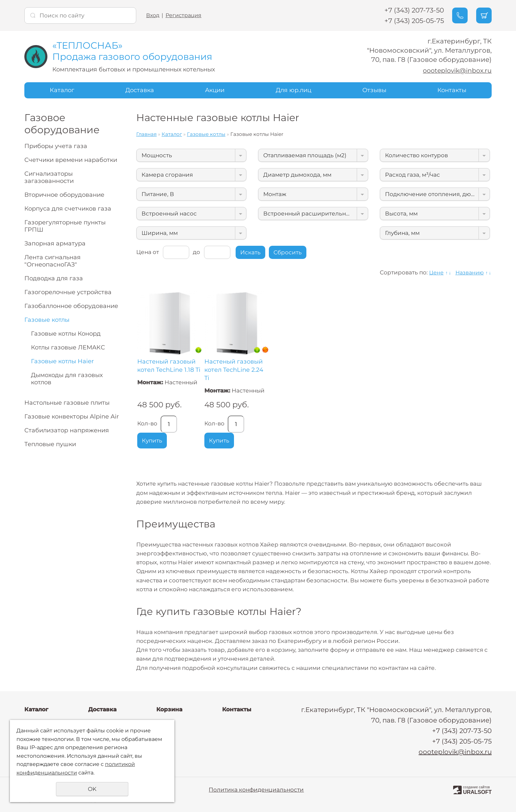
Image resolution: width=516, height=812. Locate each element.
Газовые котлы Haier (62, 361)
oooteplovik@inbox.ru (455, 70)
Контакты (452, 90)
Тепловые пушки (50, 444)
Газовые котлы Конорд (66, 334)
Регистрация (183, 15)
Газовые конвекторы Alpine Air (72, 417)
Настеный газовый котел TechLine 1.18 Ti (169, 365)
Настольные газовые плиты (67, 403)
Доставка (140, 90)
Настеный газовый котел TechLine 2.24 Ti (234, 369)
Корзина (169, 709)
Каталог (62, 90)
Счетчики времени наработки (71, 160)
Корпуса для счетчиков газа (68, 209)
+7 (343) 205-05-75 (409, 21)
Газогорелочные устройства (68, 292)
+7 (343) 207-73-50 (409, 10)
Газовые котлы (47, 320)
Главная (146, 134)
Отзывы (374, 90)
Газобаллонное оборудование (71, 306)
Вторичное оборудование (64, 195)
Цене (434, 272)
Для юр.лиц (294, 90)
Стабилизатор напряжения (67, 430)
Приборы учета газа (56, 146)
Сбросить (288, 252)
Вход (153, 15)
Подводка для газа (54, 278)
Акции (215, 90)
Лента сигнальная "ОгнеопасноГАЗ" (52, 261)
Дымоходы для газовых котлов (67, 379)
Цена (144, 252)
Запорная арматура (55, 243)
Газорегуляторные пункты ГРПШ (65, 226)
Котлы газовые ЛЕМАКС (68, 347)
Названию (468, 272)
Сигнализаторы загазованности (49, 177)
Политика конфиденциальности (256, 790)
